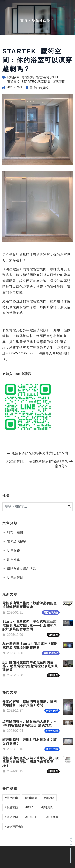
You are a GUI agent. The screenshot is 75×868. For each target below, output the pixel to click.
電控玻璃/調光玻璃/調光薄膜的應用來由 (37, 453)
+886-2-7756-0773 (21, 353)
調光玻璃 (11, 817)
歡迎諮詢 (47, 348)
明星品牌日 (13, 578)
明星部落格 (41, 20)
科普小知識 (13, 532)
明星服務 (11, 550)
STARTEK (29, 82)
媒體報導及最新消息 (19, 569)
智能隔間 (43, 77)
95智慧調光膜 (14, 827)
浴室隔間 (44, 82)
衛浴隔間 (59, 82)
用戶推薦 (11, 560)
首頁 (24, 20)
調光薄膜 (52, 817)
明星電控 (13, 82)
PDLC (55, 77)
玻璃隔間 (13, 77)
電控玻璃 (28, 77)
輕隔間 (49, 798)
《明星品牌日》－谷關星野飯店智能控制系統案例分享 (38, 464)
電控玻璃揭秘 (37, 88)
